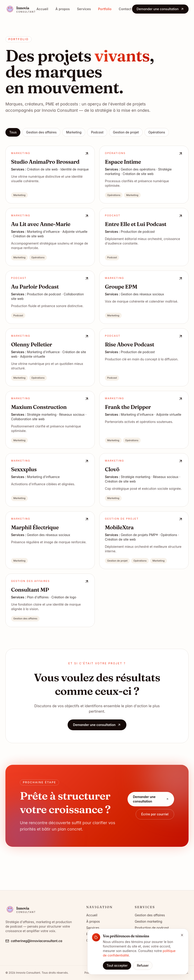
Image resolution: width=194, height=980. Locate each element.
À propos (63, 9)
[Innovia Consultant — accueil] (21, 9)
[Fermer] (182, 935)
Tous (13, 132)
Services (84, 9)
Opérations (157, 132)
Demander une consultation (160, 9)
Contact (125, 9)
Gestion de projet (126, 132)
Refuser (143, 965)
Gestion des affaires (41, 132)
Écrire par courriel (155, 817)
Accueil (42, 9)
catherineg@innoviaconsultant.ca (34, 941)
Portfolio (105, 9)
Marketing (74, 132)
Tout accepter (117, 965)
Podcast (97, 132)
